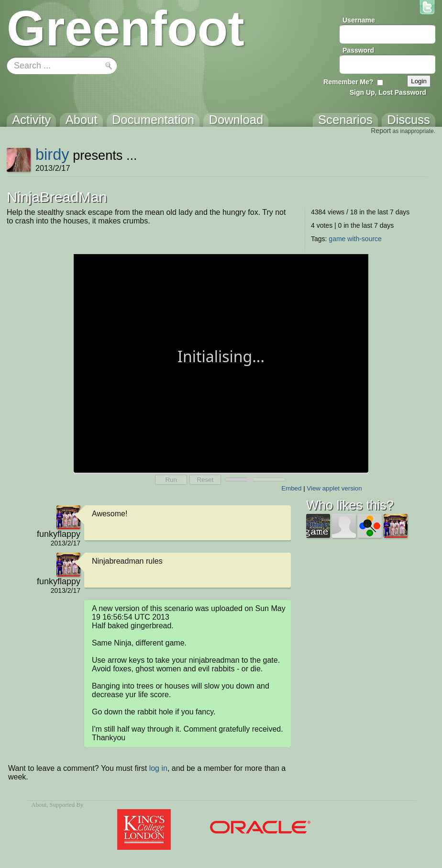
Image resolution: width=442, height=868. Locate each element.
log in (158, 768)
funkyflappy (59, 534)
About (39, 805)
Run (171, 480)
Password (358, 50)
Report (381, 131)
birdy (52, 154)
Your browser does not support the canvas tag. (221, 362)
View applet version (334, 488)
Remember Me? (348, 82)
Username (359, 20)
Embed (291, 488)
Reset (205, 480)
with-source (365, 239)
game (337, 239)
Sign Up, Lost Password (388, 92)
